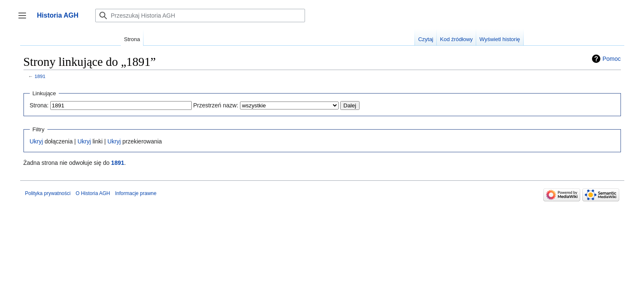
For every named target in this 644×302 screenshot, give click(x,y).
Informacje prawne (136, 193)
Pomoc (612, 59)
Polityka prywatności (48, 193)
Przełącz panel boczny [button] (25, 20)
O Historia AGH (93, 193)
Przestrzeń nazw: (215, 105)
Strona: (39, 105)
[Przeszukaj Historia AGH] (200, 16)
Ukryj (37, 141)
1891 (40, 76)
